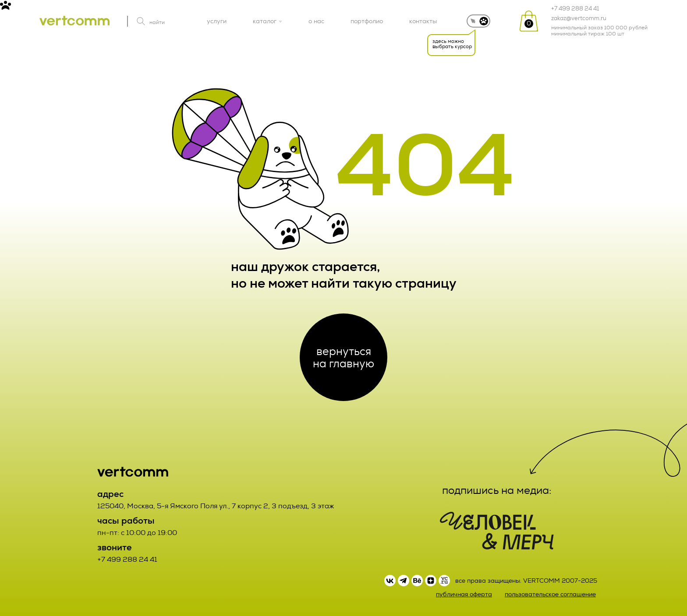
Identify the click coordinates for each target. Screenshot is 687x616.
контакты (423, 21)
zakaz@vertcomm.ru (579, 18)
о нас (316, 21)
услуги (217, 21)
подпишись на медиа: (497, 490)
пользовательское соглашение (550, 594)
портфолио (367, 21)
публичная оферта (464, 594)
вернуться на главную (343, 357)
